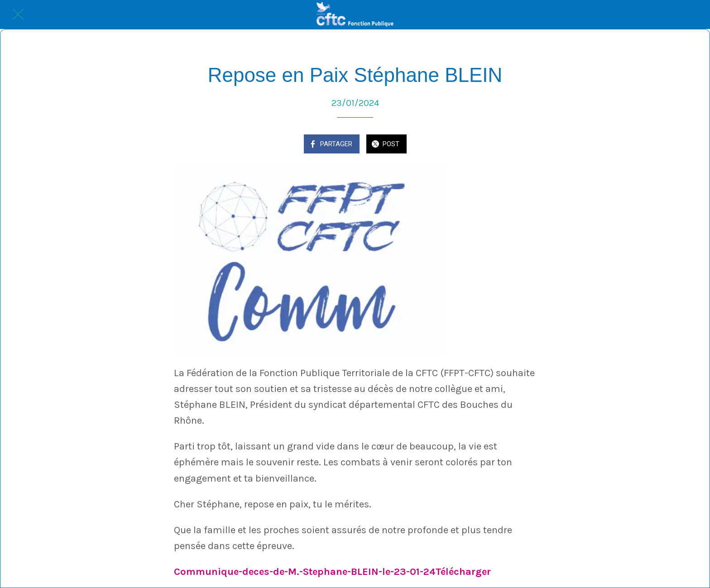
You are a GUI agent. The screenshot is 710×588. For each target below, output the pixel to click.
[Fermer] (18, 14)
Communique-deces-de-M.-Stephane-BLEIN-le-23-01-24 (305, 572)
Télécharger (463, 572)
